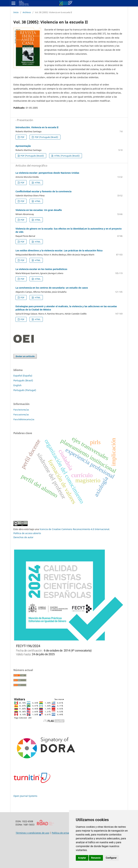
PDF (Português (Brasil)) (46, 137)
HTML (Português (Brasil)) (67, 156)
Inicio (16, 12)
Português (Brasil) (23, 380)
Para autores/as (21, 414)
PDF (22, 137)
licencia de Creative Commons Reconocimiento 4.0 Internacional (74, 529)
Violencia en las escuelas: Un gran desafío (39, 210)
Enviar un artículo (25, 356)
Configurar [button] (111, 858)
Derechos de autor (23, 537)
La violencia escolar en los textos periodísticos (41, 269)
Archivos (27, 12)
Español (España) (23, 376)
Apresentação (23, 146)
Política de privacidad (63, 833)
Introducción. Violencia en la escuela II (37, 127)
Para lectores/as (21, 410)
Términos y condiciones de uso (32, 833)
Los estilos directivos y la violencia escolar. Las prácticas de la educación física (59, 250)
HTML (37, 183)
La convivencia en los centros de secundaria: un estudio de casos (52, 288)
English (17, 385)
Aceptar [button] (82, 858)
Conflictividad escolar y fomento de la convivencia (43, 191)
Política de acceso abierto (27, 533)
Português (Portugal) (25, 390)
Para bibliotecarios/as (24, 419)
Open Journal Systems (25, 796)
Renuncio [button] (96, 858)
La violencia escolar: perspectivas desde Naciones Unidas (47, 173)
